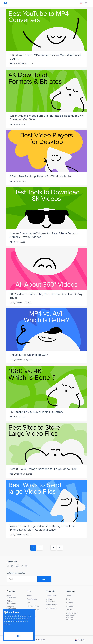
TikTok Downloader (11, 602)
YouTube (20, 64)
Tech (12, 303)
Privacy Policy (11, 621)
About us (70, 595)
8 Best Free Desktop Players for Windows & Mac (41, 176)
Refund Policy (52, 608)
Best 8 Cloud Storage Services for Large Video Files (43, 469)
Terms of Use (51, 595)
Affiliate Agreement (51, 600)
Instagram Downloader (11, 608)
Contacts (70, 603)
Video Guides (32, 599)
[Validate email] (44, 579)
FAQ (28, 603)
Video (12, 64)
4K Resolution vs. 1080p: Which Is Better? (36, 412)
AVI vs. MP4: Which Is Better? (29, 355)
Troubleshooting (33, 606)
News (68, 599)
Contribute (70, 606)
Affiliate (69, 610)
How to (29, 595)
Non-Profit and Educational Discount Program (72, 616)
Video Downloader (11, 596)
